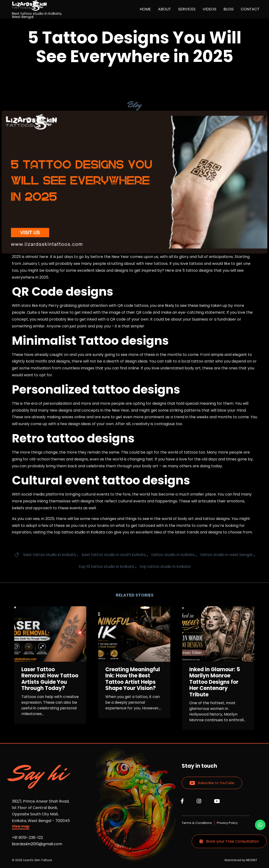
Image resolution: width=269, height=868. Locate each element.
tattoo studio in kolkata (173, 555)
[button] (21, 827)
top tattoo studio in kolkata (165, 567)
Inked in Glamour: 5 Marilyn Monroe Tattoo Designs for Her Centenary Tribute (215, 682)
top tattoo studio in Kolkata (79, 532)
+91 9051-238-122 (27, 838)
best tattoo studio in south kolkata (114, 555)
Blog (134, 105)
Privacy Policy (227, 823)
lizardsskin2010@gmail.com (37, 844)
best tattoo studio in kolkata (50, 555)
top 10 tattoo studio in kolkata (106, 567)
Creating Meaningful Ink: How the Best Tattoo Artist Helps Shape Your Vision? (133, 679)
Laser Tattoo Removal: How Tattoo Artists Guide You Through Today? (50, 679)
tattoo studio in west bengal (226, 555)
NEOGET (252, 860)
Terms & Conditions (197, 823)
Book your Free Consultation (229, 841)
